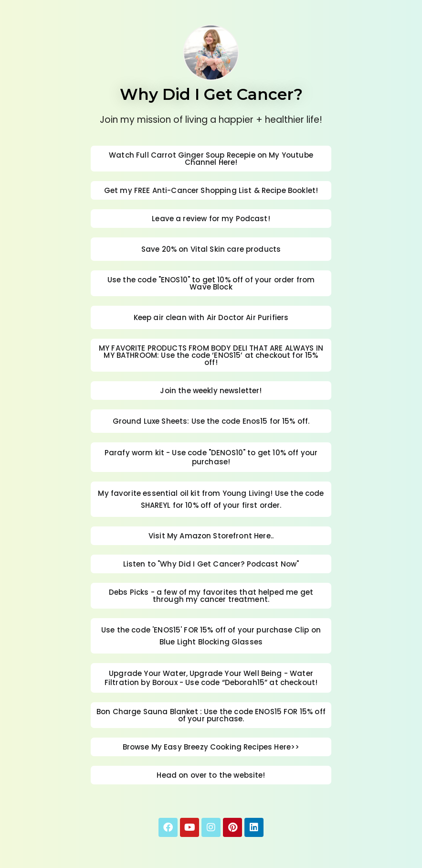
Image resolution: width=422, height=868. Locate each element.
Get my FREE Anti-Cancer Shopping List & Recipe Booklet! (211, 190)
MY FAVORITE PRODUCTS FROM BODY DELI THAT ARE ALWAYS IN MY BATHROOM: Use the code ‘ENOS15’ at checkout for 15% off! (211, 355)
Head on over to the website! (211, 775)
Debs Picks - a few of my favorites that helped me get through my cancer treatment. (211, 596)
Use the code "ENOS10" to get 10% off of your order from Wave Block (211, 283)
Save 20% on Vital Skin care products (211, 249)
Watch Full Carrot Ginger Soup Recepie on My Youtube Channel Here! (211, 159)
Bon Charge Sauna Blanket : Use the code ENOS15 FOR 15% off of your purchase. (211, 715)
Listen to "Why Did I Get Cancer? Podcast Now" (211, 564)
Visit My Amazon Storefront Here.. (211, 536)
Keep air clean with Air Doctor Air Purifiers (211, 317)
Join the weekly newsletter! (211, 391)
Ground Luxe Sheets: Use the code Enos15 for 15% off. (211, 421)
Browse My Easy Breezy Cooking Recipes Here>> (211, 747)
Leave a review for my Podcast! (211, 219)
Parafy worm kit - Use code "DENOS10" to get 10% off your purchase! (211, 457)
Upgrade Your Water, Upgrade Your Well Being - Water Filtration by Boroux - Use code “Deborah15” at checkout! (211, 678)
